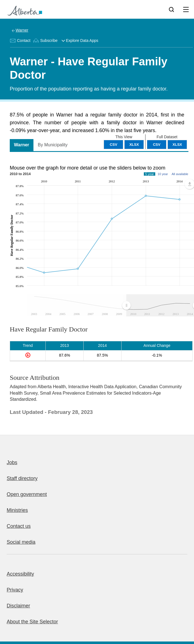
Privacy (15, 590)
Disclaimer (18, 606)
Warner (22, 30)
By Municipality (53, 145)
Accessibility (20, 574)
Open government (27, 494)
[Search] (171, 9)
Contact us (19, 526)
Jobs (12, 462)
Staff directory (22, 478)
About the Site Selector (32, 622)
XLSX (177, 145)
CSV (157, 145)
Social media (21, 542)
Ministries (17, 510)
